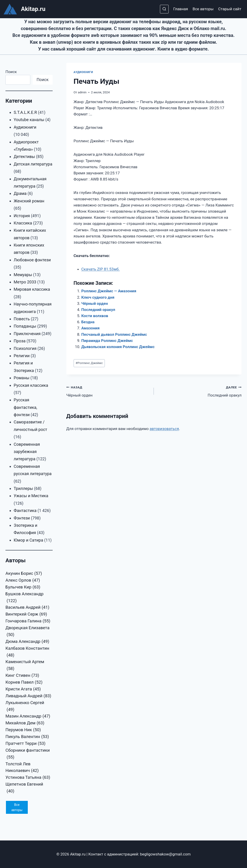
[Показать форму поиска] (164, 9)
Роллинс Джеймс (89, 363)
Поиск (11, 72)
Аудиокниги (83, 72)
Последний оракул (98, 310)
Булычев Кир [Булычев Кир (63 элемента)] (23, 587)
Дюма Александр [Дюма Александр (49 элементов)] (27, 642)
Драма (20, 193)
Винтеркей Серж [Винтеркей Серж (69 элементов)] (26, 614)
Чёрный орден (95, 303)
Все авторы (203, 9)
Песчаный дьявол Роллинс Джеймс (114, 334)
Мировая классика (32, 289)
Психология (25, 348)
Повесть (22, 319)
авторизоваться (164, 429)
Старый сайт (230, 9)
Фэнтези (22, 518)
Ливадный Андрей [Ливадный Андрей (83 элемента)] (28, 696)
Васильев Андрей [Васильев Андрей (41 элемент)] (27, 608)
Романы (22, 378)
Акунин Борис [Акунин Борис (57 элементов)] (24, 574)
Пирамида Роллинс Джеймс (107, 341)
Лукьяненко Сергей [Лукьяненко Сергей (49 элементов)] (25, 707)
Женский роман (29, 201)
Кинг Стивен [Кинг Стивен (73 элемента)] (22, 676)
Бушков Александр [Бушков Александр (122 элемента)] (24, 598)
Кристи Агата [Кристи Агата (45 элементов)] (23, 689)
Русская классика (31, 385)
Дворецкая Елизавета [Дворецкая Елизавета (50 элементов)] (27, 632)
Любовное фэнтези (32, 260)
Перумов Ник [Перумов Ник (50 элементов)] (23, 730)
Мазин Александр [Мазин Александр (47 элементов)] (28, 716)
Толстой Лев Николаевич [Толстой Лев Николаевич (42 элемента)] (22, 768)
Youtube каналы (29, 120)
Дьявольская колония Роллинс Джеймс (118, 347)
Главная (181, 9)
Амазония (90, 328)
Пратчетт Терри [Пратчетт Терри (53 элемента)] (26, 744)
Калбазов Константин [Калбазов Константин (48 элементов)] (27, 652)
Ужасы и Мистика (31, 496)
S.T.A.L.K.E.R (25, 112)
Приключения (27, 334)
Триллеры (23, 488)
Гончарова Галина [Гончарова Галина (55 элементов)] (28, 621)
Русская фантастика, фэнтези (25, 407)
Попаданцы (25, 326)
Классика (23, 223)
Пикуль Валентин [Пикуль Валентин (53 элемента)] (27, 737)
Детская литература (33, 164)
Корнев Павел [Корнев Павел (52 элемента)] (24, 682)
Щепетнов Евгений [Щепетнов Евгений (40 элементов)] (24, 788)
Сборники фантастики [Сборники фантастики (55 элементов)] (28, 754)
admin (82, 92)
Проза (20, 341)
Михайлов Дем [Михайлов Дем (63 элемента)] (25, 723)
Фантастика (25, 510)
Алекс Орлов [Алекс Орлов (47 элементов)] (23, 580)
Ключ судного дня (98, 297)
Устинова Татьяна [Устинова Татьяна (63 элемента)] (28, 778)
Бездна (88, 322)
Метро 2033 (25, 282)
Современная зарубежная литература (27, 452)
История (22, 216)
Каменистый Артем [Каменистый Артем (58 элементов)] (25, 666)
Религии (22, 356)
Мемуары (23, 275)
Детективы (24, 157)
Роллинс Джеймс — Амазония (109, 291)
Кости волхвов (95, 316)
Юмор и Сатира (28, 540)
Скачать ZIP (100, 269)
